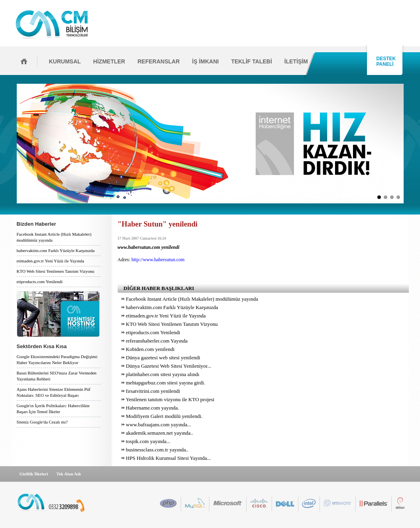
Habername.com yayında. (153, 408)
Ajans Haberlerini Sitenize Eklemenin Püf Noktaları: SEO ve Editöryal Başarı (54, 392)
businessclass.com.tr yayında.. (157, 450)
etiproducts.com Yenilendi (40, 282)
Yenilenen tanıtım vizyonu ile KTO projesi (170, 399)
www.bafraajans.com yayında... (159, 425)
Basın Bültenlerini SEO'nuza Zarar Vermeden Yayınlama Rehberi (57, 376)
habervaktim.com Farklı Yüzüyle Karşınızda (56, 250)
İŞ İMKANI (206, 61)
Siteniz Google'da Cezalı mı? (42, 422)
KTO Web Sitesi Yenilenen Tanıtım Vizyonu (56, 271)
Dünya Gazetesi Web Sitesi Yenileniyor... (169, 366)
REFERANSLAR (159, 61)
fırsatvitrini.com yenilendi (153, 391)
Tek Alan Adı (68, 474)
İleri (406, 144)
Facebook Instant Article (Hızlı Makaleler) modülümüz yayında (54, 237)
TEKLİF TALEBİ (251, 61)
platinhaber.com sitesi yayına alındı (163, 374)
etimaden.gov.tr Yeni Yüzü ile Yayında (50, 261)
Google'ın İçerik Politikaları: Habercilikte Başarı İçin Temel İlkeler (53, 409)
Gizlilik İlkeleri (34, 474)
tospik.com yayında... (148, 441)
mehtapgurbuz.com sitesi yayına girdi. (166, 383)
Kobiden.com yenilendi (150, 349)
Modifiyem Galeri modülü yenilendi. (164, 416)
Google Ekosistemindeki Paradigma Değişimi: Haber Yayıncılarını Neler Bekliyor (57, 360)
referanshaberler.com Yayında (157, 341)
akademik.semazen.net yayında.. (160, 433)
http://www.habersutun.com (158, 260)
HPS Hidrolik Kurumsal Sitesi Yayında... (169, 458)
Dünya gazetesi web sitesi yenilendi (163, 358)
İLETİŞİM (296, 61)
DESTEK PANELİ (385, 61)
